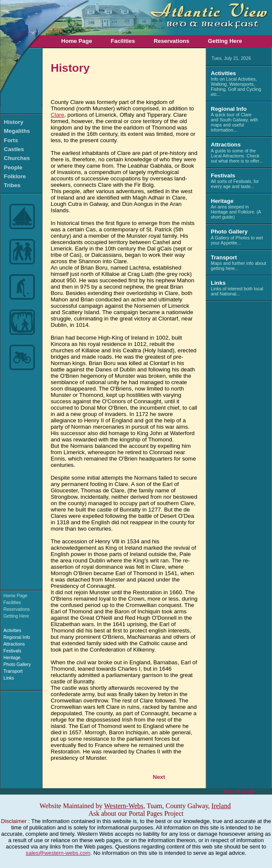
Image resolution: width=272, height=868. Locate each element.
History (14, 122)
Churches (17, 158)
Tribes (12, 185)
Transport (13, 671)
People (13, 167)
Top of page (239, 791)
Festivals (12, 651)
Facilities (123, 41)
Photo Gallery (17, 664)
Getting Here (225, 41)
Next (159, 777)
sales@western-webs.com (58, 853)
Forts (11, 140)
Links (9, 678)
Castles (14, 149)
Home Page (77, 41)
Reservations (172, 41)
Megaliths (17, 131)
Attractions (14, 644)
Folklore (15, 176)
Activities (12, 630)
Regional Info (17, 637)
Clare (57, 115)
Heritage (12, 657)
